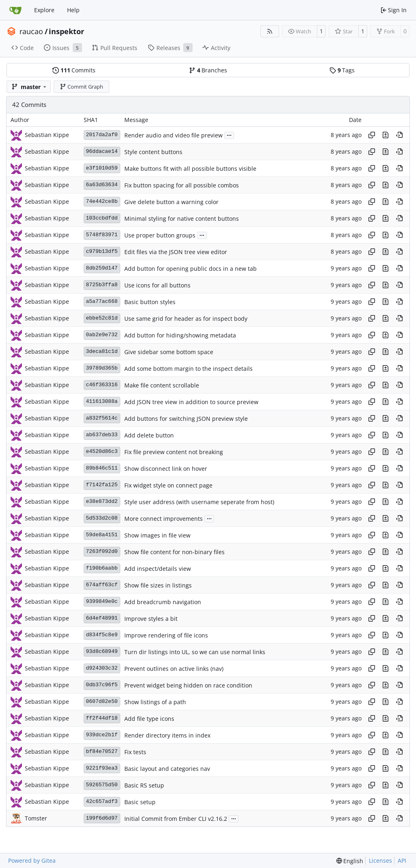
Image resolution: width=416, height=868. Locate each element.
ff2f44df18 (102, 718)
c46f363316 (102, 385)
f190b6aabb (102, 568)
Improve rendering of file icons (166, 635)
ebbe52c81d (102, 318)
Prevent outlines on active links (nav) (174, 669)
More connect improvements (164, 519)
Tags (342, 70)
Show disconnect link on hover (166, 469)
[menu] (350, 861)
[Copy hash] (372, 135)
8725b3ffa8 (102, 285)
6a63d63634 (102, 185)
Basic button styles (150, 302)
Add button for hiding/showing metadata (180, 335)
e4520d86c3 (102, 451)
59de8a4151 (102, 535)
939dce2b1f (102, 735)
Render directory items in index (167, 735)
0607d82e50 (102, 702)
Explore (44, 10)
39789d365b (102, 368)
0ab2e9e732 (102, 335)
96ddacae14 (102, 151)
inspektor (66, 31)
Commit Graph (82, 87)
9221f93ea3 (102, 768)
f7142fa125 (102, 485)
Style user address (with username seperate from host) (199, 502)
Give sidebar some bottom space (169, 352)
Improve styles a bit (151, 619)
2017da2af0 (102, 135)
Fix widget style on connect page (168, 485)
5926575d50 (102, 785)
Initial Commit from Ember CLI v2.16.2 (176, 819)
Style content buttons (153, 152)
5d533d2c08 (102, 518)
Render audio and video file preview (173, 135)
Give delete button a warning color (171, 202)
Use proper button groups (160, 235)
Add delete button (149, 435)
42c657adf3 (102, 802)
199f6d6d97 (102, 818)
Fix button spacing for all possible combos (182, 185)
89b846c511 (102, 468)
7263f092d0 (102, 551)
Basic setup (140, 802)
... (229, 135)
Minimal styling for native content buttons (182, 219)
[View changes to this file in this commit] (386, 135)
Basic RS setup (144, 785)
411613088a (102, 401)
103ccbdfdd (102, 218)
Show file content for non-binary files (174, 552)
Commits (74, 70)
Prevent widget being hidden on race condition (188, 685)
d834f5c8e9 (102, 635)
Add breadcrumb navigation (163, 602)
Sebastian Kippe (47, 135)
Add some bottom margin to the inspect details (188, 369)
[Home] (15, 10)
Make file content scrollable (162, 385)
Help (73, 10)
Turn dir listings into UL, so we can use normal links (195, 652)
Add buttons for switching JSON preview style (186, 419)
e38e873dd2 (102, 501)
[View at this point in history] (399, 135)
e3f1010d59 (102, 168)
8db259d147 (102, 268)
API (402, 860)
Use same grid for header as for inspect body (186, 319)
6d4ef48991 (102, 618)
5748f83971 (102, 235)
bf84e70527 (102, 752)
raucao (31, 31)
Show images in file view (157, 535)
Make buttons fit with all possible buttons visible (190, 169)
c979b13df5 (102, 251)
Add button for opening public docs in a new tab (191, 269)
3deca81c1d (102, 351)
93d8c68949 (102, 652)
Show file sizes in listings (158, 585)
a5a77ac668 (102, 301)
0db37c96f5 (102, 685)
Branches (208, 70)
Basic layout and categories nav (167, 769)
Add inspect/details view (158, 569)
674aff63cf (102, 585)
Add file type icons (149, 719)
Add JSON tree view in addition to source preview (191, 402)
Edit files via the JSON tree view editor (176, 252)
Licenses (380, 860)
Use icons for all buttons (157, 285)
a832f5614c (102, 418)
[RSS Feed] (270, 31)
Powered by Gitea (32, 860)
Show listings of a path (155, 702)
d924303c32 (102, 668)
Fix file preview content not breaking (174, 452)
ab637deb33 (102, 435)
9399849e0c (102, 602)
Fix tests (135, 752)
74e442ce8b (102, 201)
